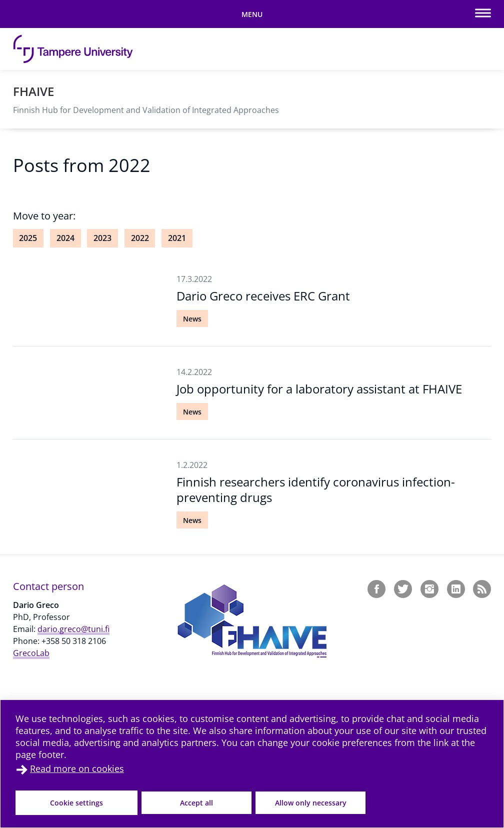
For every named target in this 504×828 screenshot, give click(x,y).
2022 (140, 238)
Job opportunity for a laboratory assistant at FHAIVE (319, 389)
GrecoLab (31, 653)
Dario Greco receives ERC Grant (263, 296)
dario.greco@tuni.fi (73, 629)
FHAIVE (33, 91)
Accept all (196, 803)
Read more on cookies (77, 768)
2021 (177, 238)
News (192, 319)
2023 (102, 238)
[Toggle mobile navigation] (252, 14)
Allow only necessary (311, 803)
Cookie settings (76, 803)
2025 (28, 238)
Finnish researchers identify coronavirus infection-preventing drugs (316, 489)
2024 (65, 238)
